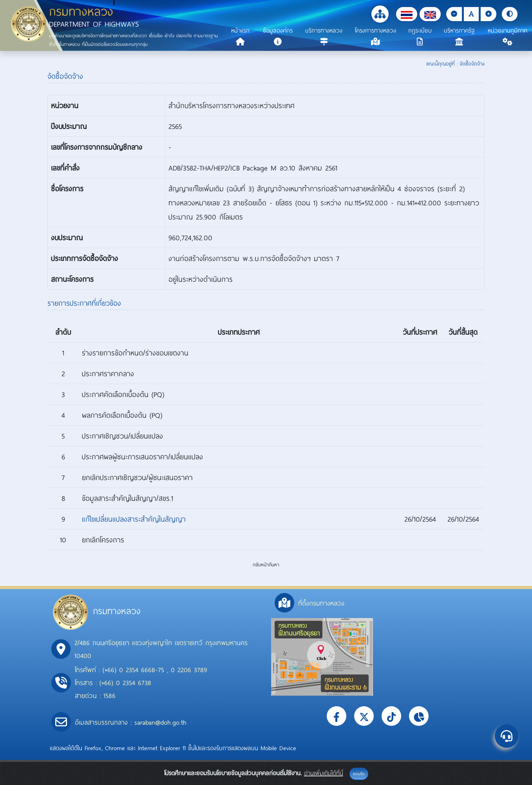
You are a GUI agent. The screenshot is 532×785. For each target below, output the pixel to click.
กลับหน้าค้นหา (266, 564)
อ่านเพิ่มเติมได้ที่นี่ (324, 773)
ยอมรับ (359, 774)
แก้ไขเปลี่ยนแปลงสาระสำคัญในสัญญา (134, 519)
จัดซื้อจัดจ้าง (472, 63)
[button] (407, 14)
